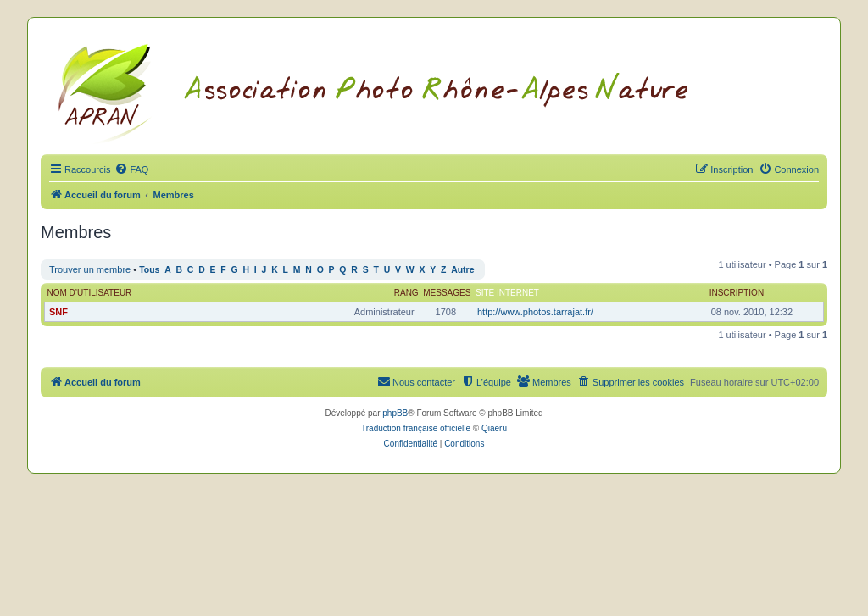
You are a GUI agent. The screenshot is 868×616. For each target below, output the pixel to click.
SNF (58, 312)
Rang (406, 293)
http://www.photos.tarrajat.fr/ (535, 312)
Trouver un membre (90, 269)
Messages (447, 293)
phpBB (395, 413)
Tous (149, 270)
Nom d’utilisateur (90, 293)
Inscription (737, 293)
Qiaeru (494, 428)
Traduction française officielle (416, 428)
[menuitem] (131, 169)
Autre (462, 270)
